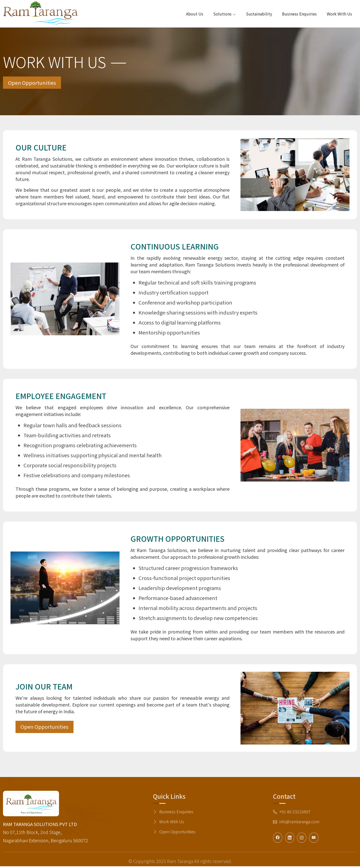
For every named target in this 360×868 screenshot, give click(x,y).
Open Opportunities (35, 84)
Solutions (225, 14)
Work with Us (339, 14)
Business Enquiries (299, 14)
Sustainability (259, 14)
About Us (195, 14)
